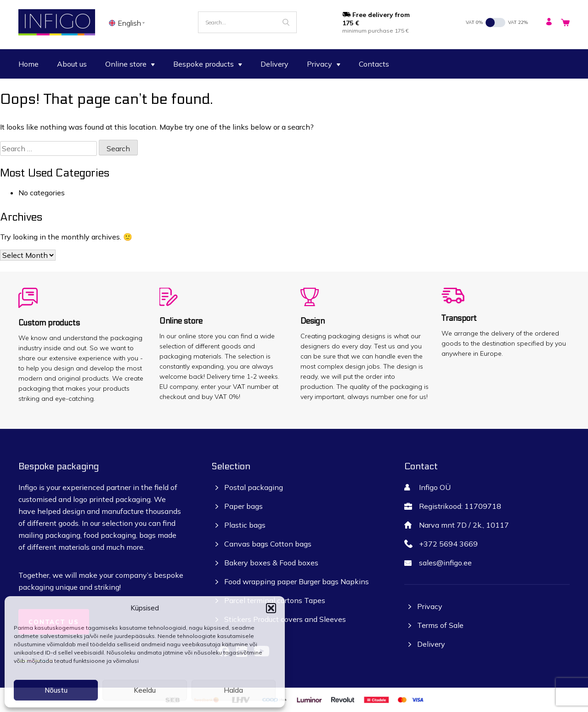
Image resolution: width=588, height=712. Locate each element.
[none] (128, 23)
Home (28, 64)
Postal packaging (254, 487)
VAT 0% (474, 22)
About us (72, 64)
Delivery (274, 64)
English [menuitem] (130, 23)
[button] (271, 608)
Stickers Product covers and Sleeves (285, 619)
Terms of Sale (440, 625)
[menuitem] (128, 23)
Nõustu (56, 690)
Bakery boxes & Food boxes (271, 563)
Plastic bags (245, 525)
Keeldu (145, 690)
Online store (130, 64)
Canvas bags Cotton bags (268, 544)
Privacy (324, 64)
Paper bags (243, 506)
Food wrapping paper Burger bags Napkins (297, 581)
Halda (233, 690)
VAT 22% (518, 22)
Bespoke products (208, 64)
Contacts (374, 64)
